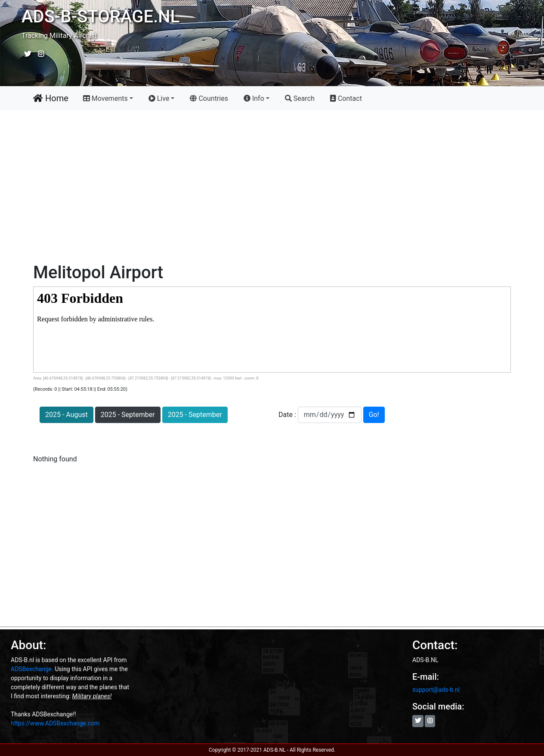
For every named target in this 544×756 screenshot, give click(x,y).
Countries (210, 97)
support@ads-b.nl (436, 690)
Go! (374, 415)
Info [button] (254, 98)
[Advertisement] (272, 188)
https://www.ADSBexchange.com (55, 723)
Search (300, 98)
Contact (346, 98)
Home (51, 98)
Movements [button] (105, 98)
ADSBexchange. (32, 669)
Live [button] (159, 98)
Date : (288, 415)
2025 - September (128, 415)
